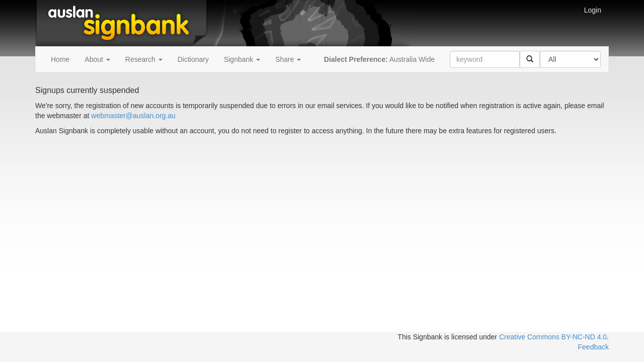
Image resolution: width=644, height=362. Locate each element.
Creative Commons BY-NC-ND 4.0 (553, 337)
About (97, 59)
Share (288, 59)
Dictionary (193, 59)
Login (593, 10)
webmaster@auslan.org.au (133, 116)
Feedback (593, 347)
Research (144, 59)
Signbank (242, 59)
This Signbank (420, 337)
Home (60, 59)
